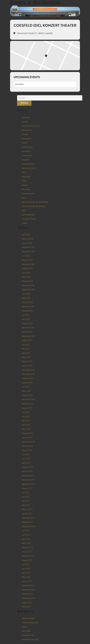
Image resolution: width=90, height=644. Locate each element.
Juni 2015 (26, 569)
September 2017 (29, 484)
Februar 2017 (27, 509)
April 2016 (26, 539)
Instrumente (27, 156)
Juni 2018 (26, 459)
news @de (26, 631)
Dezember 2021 (28, 328)
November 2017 (28, 480)
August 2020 (27, 383)
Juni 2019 (26, 416)
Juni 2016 (26, 535)
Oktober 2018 (27, 446)
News (24, 172)
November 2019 (28, 400)
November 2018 (28, 442)
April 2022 (26, 319)
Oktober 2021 (27, 332)
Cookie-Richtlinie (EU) (31, 126)
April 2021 (26, 353)
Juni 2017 (26, 497)
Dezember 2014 (28, 586)
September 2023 (29, 290)
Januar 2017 (27, 514)
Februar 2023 (27, 302)
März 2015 (26, 577)
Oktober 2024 (27, 269)
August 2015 (27, 560)
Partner (25, 185)
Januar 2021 (27, 366)
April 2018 (26, 463)
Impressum (26, 151)
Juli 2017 (26, 493)
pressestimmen (28, 635)
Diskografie (26, 139)
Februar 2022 (27, 323)
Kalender (25, 160)
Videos (25, 223)
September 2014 (29, 598)
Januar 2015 (27, 581)
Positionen (26, 189)
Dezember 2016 (28, 518)
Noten (24, 181)
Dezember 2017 (28, 476)
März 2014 (26, 607)
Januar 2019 (27, 438)
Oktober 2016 (27, 522)
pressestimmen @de (30, 639)
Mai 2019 (26, 421)
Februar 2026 (27, 239)
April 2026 (26, 235)
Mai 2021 (26, 349)
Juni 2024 (26, 273)
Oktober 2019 (27, 404)
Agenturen (26, 117)
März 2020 (26, 391)
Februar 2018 (27, 467)
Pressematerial (28, 194)
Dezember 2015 (28, 556)
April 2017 (26, 501)
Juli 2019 (26, 412)
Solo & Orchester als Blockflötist (35, 202)
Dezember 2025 (28, 247)
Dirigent (25, 134)
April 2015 (26, 573)
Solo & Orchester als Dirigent (33, 206)
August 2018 (27, 450)
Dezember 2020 (28, 370)
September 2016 (29, 526)
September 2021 (29, 336)
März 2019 (26, 429)
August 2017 (27, 488)
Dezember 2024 (28, 264)
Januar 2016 (27, 552)
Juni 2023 (26, 294)
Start (24, 210)
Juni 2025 (26, 256)
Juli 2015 (26, 564)
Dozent (25, 143)
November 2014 (28, 590)
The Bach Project (29, 219)
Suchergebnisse (28, 215)
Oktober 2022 (27, 311)
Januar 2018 (27, 471)
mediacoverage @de (30, 623)
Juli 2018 (26, 455)
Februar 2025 (27, 260)
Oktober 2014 (27, 594)
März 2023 (26, 298)
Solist (24, 198)
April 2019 (26, 425)
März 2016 (26, 543)
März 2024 (26, 277)
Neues (24, 627)
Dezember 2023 (28, 285)
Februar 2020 (27, 395)
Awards (25, 122)
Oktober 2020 (27, 378)
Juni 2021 (26, 345)
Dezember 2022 (28, 307)
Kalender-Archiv (28, 164)
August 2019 (27, 408)
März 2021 (26, 357)
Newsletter (26, 177)
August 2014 (27, 602)
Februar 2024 (27, 281)
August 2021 (27, 340)
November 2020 (28, 374)
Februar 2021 (27, 362)
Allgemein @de (28, 618)
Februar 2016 (27, 548)
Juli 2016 (26, 531)
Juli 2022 (26, 315)
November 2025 (28, 252)
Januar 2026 (27, 243)
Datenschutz (27, 130)
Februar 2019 (27, 433)
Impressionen (27, 147)
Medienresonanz (29, 168)
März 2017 (26, 505)
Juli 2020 (26, 387)
